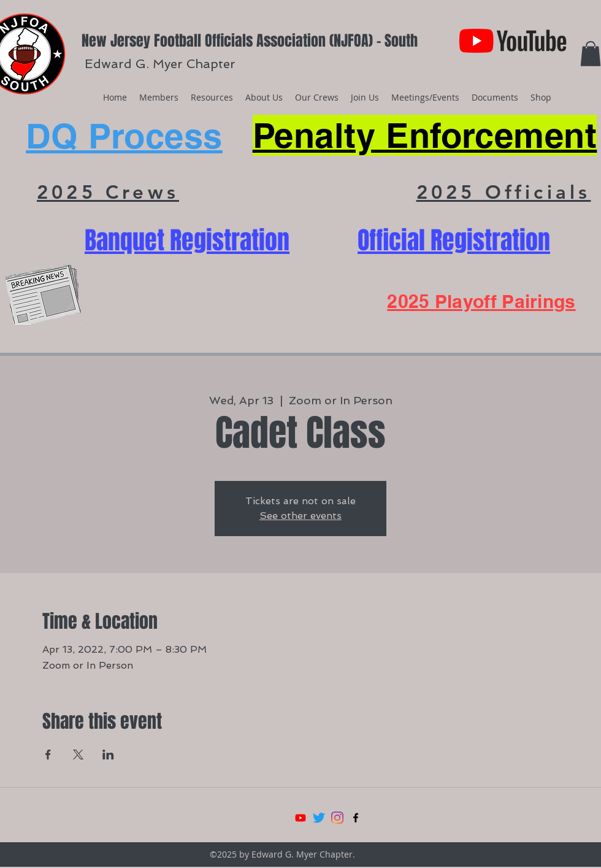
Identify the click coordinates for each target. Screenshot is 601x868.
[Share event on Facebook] (48, 755)
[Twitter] (319, 818)
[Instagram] (337, 818)
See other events (300, 516)
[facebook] (356, 818)
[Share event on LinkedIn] (108, 755)
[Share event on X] (78, 755)
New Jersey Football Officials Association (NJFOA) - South (250, 41)
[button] (591, 54)
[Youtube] (300, 818)
